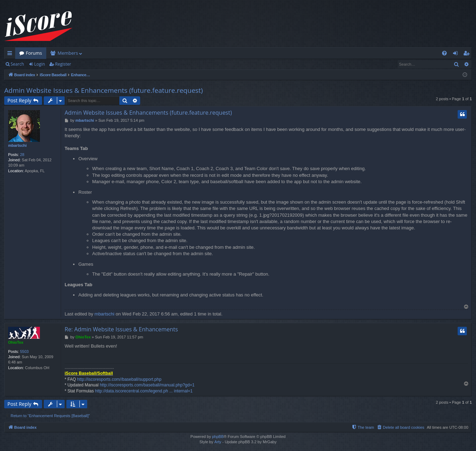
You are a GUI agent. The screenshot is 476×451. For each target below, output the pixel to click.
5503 (24, 351)
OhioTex (16, 342)
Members (68, 53)
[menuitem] (444, 53)
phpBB (218, 437)
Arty (218, 442)
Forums (34, 53)
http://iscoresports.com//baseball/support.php (119, 379)
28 (22, 155)
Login (40, 64)
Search (17, 64)
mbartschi (17, 145)
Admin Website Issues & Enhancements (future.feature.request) (103, 90)
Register (63, 64)
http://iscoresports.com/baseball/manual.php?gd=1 (147, 385)
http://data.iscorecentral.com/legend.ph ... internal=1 (144, 391)
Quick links (11, 54)
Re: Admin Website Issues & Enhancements (121, 329)
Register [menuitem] (468, 54)
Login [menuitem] (457, 54)
